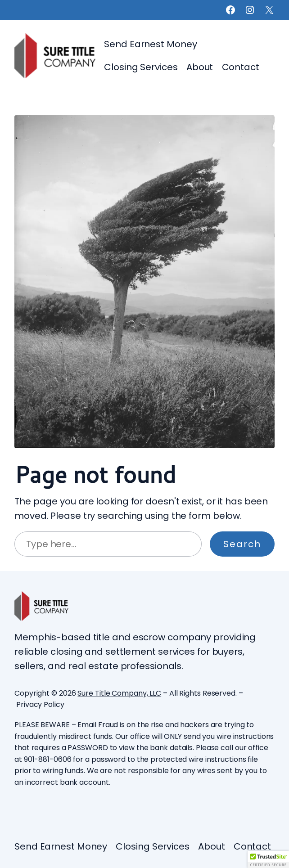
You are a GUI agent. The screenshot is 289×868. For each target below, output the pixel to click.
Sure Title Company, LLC (119, 693)
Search (242, 544)
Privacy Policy (40, 704)
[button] (268, 859)
